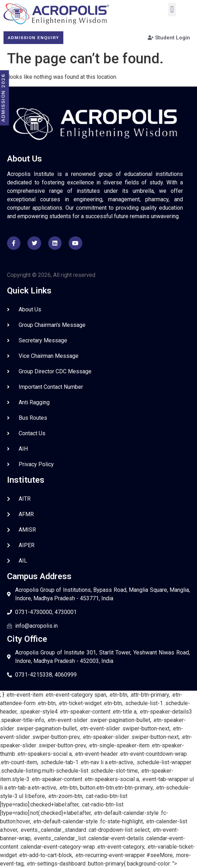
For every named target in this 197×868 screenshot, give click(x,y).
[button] (172, 9)
